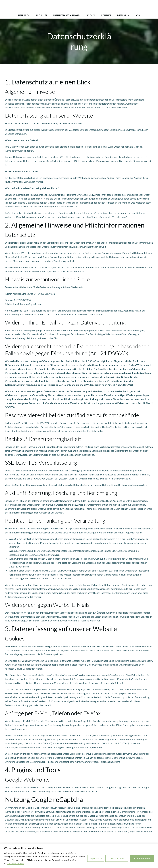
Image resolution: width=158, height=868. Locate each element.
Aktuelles (41, 15)
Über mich (24, 15)
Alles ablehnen (117, 858)
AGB (138, 15)
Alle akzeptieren (142, 858)
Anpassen (95, 858)
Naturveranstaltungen (67, 15)
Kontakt (106, 15)
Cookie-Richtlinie (15, 863)
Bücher (91, 15)
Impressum (123, 15)
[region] (79, 856)
